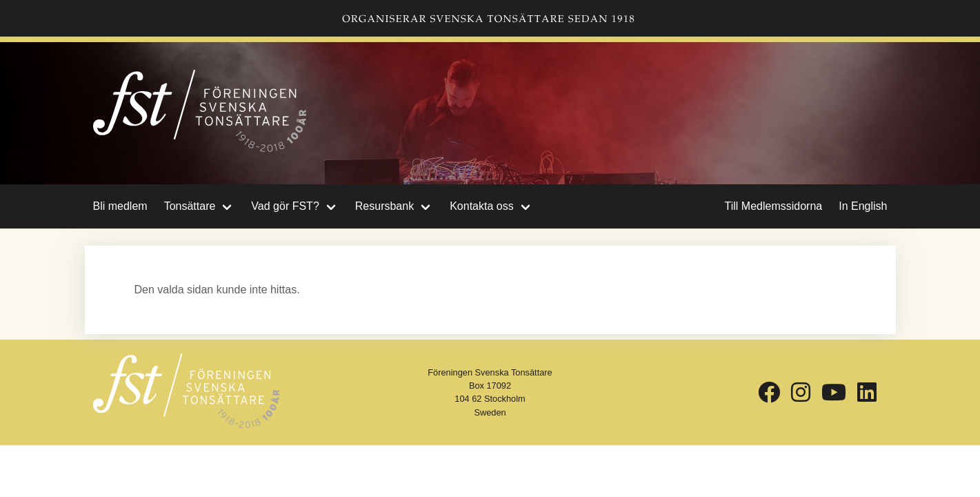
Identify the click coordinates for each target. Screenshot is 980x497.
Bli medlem (120, 206)
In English (863, 206)
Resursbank (384, 206)
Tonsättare (190, 206)
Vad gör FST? (285, 206)
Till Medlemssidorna (774, 206)
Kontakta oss (482, 206)
